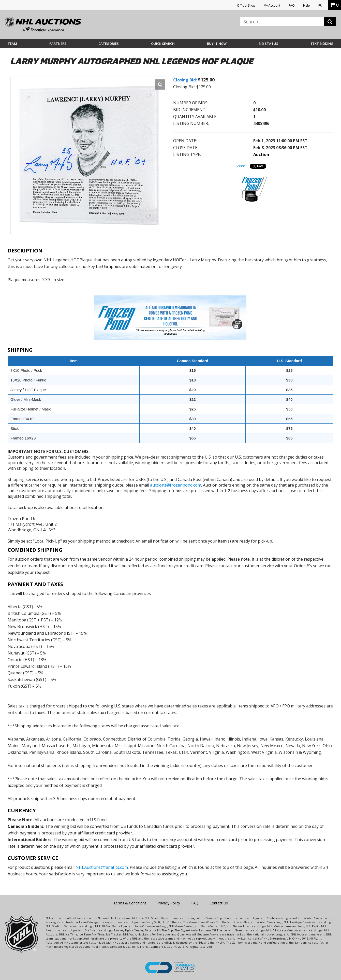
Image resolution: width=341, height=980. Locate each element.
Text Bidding (322, 44)
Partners (58, 44)
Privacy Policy (169, 903)
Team (12, 44)
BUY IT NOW (217, 44)
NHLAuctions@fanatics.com (102, 867)
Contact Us (219, 903)
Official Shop (246, 5)
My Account (272, 5)
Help (307, 5)
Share (240, 166)
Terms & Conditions (130, 903)
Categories (109, 44)
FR (320, 5)
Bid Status (268, 44)
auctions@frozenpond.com (176, 485)
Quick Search (163, 44)
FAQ (292, 5)
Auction (261, 154)
